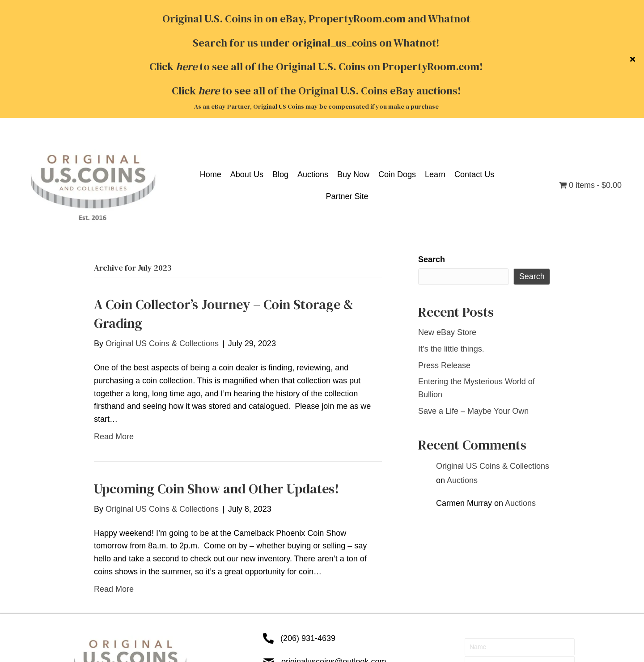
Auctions (462, 362)
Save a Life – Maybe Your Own (473, 293)
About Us (121, 608)
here (209, 10)
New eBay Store (447, 214)
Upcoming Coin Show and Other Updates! (216, 371)
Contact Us (314, 608)
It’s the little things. (451, 231)
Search (432, 141)
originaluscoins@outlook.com (334, 543)
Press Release (444, 247)
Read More (114, 318)
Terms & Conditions (105, 625)
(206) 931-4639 (308, 520)
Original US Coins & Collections (493, 348)
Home (80, 608)
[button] (520, 568)
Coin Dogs (261, 608)
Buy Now (212, 608)
